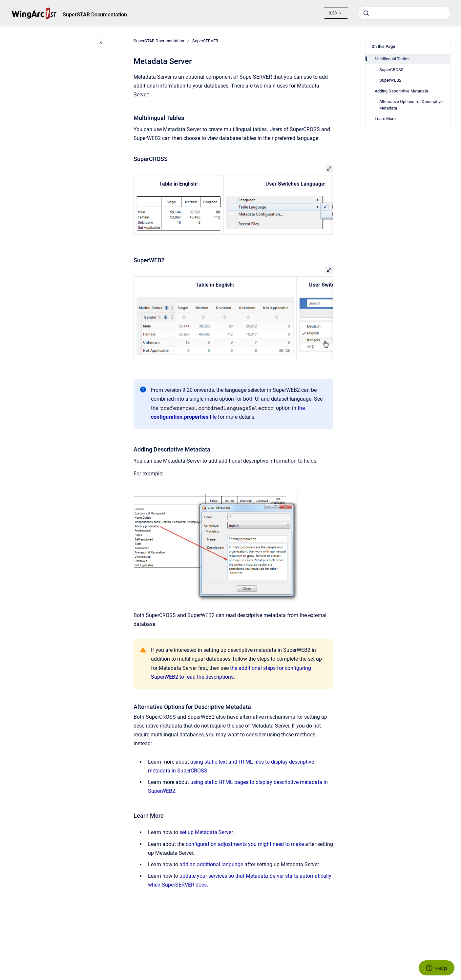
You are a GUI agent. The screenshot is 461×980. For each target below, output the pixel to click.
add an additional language (211, 864)
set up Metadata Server (206, 832)
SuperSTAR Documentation (95, 15)
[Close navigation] (101, 42)
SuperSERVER (205, 41)
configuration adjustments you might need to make (245, 844)
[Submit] (366, 13)
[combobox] (405, 13)
